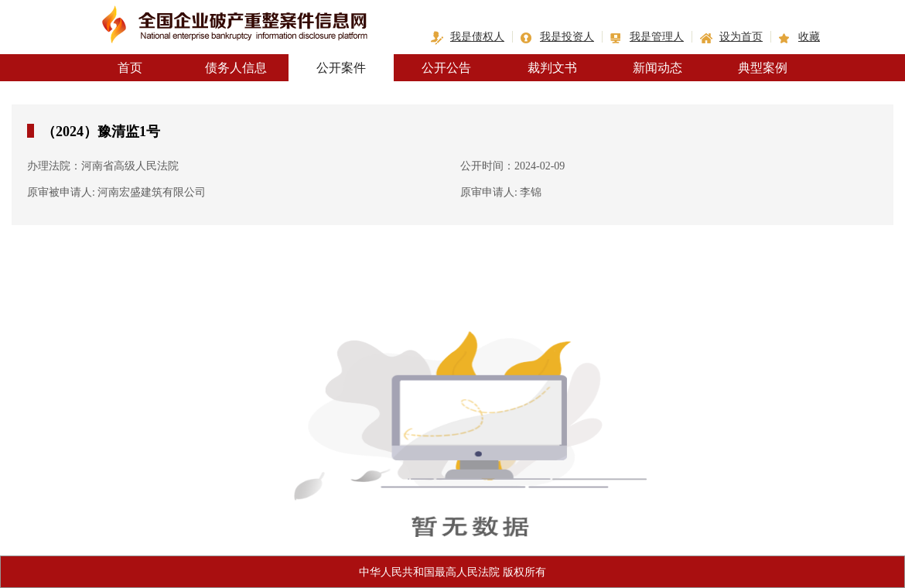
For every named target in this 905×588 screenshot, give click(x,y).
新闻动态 (657, 68)
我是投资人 (567, 37)
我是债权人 (477, 37)
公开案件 (341, 68)
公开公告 (446, 68)
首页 (130, 68)
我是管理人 (657, 37)
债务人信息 (236, 68)
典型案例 (763, 68)
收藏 (809, 37)
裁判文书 (552, 68)
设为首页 (741, 37)
